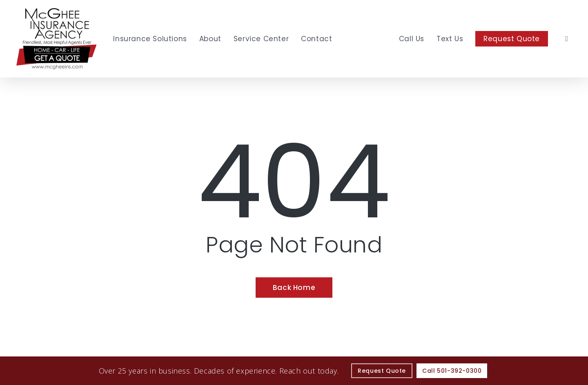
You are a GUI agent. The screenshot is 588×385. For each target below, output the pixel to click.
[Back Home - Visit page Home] (294, 288)
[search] (567, 39)
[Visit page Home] (57, 39)
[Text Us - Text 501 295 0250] (450, 39)
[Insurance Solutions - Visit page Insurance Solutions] (150, 39)
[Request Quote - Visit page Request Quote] (512, 39)
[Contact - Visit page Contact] (316, 39)
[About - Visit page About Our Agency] (210, 39)
